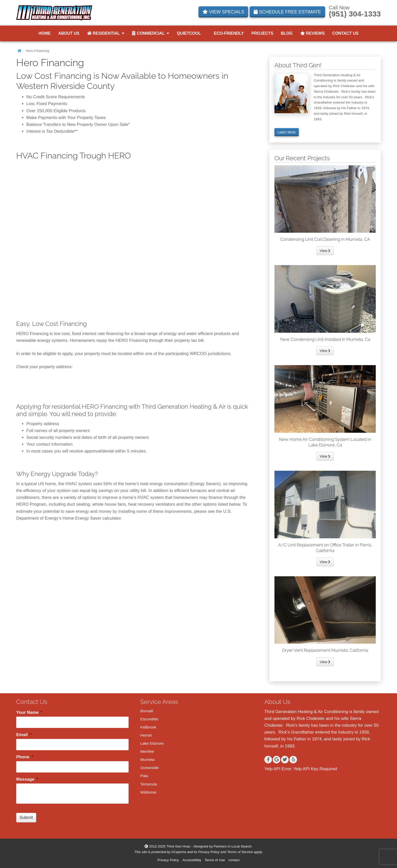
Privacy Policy (209, 852)
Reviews (313, 33)
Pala (144, 776)
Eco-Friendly (226, 33)
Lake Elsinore (152, 743)
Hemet (146, 735)
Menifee (147, 751)
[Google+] (276, 760)
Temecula (148, 784)
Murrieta (147, 759)
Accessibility (192, 860)
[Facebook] (268, 760)
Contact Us (345, 33)
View (325, 251)
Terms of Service (240, 852)
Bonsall (147, 711)
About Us (69, 33)
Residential (106, 33)
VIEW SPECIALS (223, 12)
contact (234, 860)
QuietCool (189, 33)
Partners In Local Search (233, 846)
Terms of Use (215, 860)
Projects (262, 33)
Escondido (149, 719)
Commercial (151, 33)
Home (45, 33)
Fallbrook (148, 727)
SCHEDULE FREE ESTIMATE (287, 12)
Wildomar (148, 792)
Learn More (287, 132)
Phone (25, 757)
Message (27, 779)
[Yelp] (293, 760)
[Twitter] (285, 760)
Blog (287, 33)
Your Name (29, 712)
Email (24, 735)
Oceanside (150, 768)
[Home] (19, 51)
